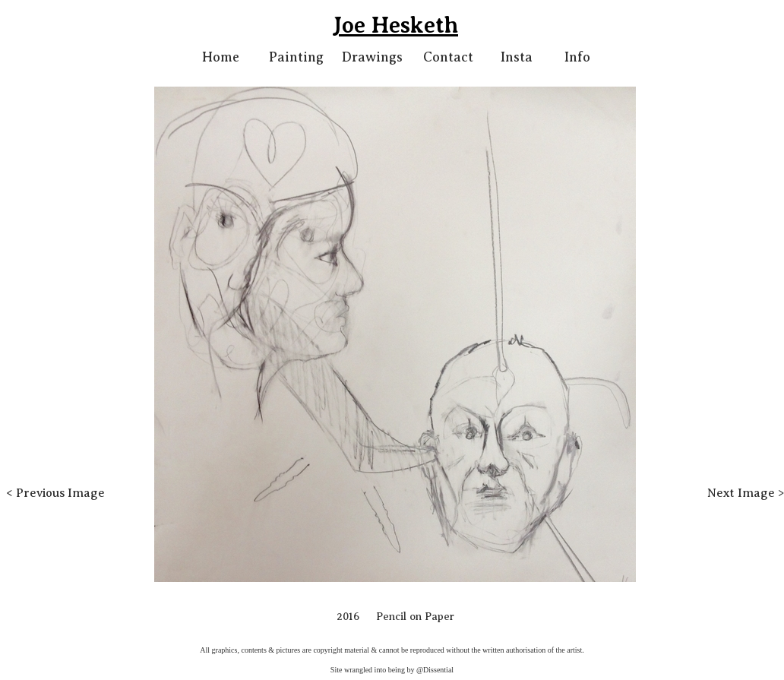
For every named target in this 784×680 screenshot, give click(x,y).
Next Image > (746, 493)
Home (221, 57)
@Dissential (435, 670)
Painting (296, 57)
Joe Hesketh (395, 25)
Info (577, 57)
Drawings (372, 57)
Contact (448, 57)
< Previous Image (55, 493)
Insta (517, 57)
